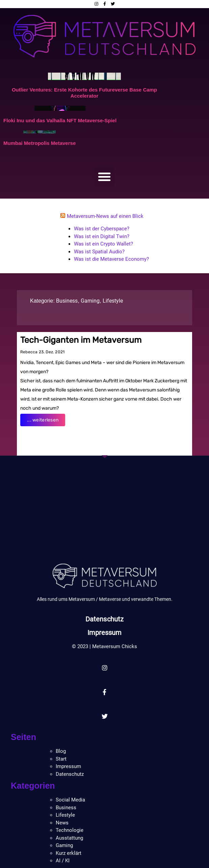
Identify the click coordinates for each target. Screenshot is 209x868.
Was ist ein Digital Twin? (102, 236)
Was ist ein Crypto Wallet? (103, 244)
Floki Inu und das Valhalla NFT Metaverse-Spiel (60, 120)
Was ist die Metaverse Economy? (111, 259)
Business (67, 301)
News (62, 823)
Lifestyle (113, 301)
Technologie (70, 830)
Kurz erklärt (69, 853)
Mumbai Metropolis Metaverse (40, 143)
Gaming (90, 301)
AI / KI (63, 861)
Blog (61, 751)
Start (61, 759)
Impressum (105, 633)
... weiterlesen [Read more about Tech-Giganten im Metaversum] (43, 420)
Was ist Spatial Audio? (99, 252)
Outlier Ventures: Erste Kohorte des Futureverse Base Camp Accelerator (84, 93)
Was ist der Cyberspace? (102, 229)
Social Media (70, 800)
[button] (104, 177)
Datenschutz (104, 619)
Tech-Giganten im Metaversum (81, 340)
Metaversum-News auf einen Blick (105, 216)
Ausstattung (69, 838)
